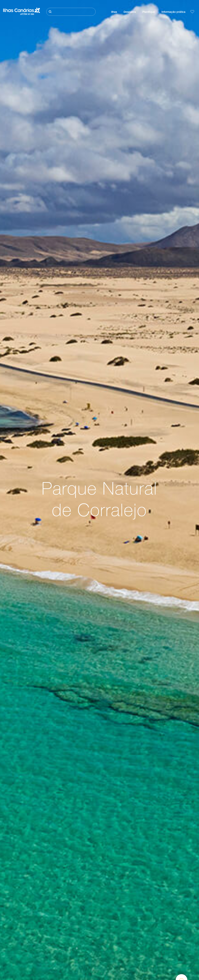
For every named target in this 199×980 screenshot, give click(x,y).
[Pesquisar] (71, 12)
